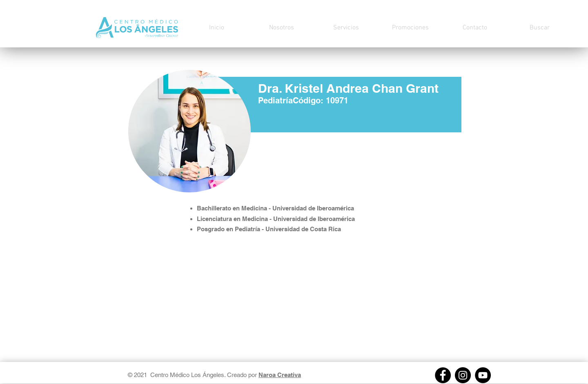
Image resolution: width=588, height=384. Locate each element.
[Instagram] (463, 375)
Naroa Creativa (280, 375)
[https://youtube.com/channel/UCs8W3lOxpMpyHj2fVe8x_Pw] (483, 375)
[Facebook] (443, 375)
